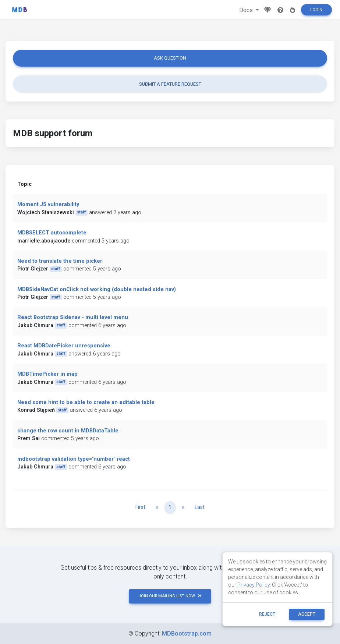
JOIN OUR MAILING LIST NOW (170, 596)
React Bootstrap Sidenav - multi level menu (73, 317)
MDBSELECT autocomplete (52, 233)
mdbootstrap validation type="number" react (74, 459)
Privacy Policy (254, 585)
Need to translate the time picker (60, 261)
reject (267, 614)
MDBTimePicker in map (47, 374)
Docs (247, 10)
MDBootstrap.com (187, 634)
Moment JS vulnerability (48, 204)
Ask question (170, 58)
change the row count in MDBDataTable (68, 431)
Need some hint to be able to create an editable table (86, 402)
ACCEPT (307, 614)
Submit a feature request (170, 84)
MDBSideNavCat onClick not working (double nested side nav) (97, 289)
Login (316, 10)
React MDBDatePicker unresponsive (64, 346)
